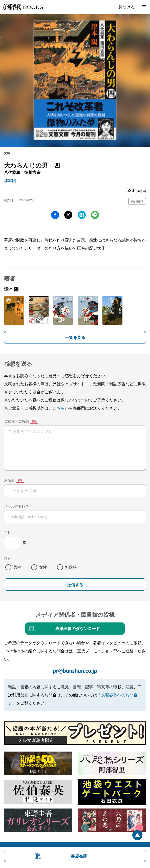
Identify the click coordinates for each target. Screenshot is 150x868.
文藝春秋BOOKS (23, 7)
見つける (126, 7)
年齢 (8, 532)
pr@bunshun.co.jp (75, 671)
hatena (82, 215)
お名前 (9, 480)
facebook (55, 215)
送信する (75, 585)
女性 (43, 567)
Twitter (68, 215)
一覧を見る (75, 337)
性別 (8, 558)
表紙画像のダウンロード (78, 628)
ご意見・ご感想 (16, 421)
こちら (59, 408)
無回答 (71, 567)
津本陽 (10, 180)
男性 (17, 567)
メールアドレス (16, 506)
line (95, 215)
